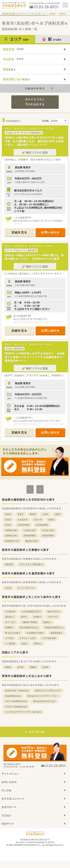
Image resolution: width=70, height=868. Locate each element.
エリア (17, 39)
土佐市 (45, 514)
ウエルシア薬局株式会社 (16, 707)
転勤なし (47, 622)
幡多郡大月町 (32, 541)
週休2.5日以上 (54, 611)
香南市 (51, 520)
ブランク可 (53, 617)
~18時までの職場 (29, 622)
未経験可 (37, 617)
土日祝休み (10, 611)
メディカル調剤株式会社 (16, 701)
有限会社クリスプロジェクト (48, 690)
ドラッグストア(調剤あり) (31, 564)
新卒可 (24, 617)
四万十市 (38, 520)
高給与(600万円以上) (29, 627)
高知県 (52, 14)
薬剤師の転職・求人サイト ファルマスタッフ (23, 14)
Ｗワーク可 (10, 622)
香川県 (21, 667)
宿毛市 (8, 520)
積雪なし (38, 644)
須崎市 (58, 514)
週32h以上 (10, 617)
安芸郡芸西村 (42, 525)
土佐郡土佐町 (30, 530)
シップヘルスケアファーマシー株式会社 (23, 712)
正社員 (8, 588)
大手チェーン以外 (27, 638)
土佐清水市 (23, 520)
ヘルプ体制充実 (49, 638)
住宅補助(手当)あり (35, 633)
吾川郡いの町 (48, 530)
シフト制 (9, 638)
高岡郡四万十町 (12, 541)
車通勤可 (9, 627)
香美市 (63, 14)
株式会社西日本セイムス (44, 701)
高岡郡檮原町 (30, 535)
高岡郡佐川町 (11, 535)
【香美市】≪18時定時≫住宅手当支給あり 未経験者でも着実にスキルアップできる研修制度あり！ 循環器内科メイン (35, 357)
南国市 (33, 514)
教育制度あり (57, 633)
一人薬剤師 (10, 644)
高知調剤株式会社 (13, 696)
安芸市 (21, 514)
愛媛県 (33, 667)
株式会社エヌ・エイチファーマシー (43, 696)
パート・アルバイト (26, 588)
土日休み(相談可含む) (31, 611)
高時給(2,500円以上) (54, 627)
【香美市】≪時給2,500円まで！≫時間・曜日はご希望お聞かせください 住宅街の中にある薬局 (34, 257)
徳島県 (8, 667)
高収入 (25, 644)
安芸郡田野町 (24, 525)
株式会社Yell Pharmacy (17, 690)
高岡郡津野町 (48, 535)
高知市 (8, 514)
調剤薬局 (9, 564)
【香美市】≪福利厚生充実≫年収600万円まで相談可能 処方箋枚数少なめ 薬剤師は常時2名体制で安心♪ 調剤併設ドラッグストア (34, 141)
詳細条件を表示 (35, 88)
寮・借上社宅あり (13, 633)
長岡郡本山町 (11, 530)
